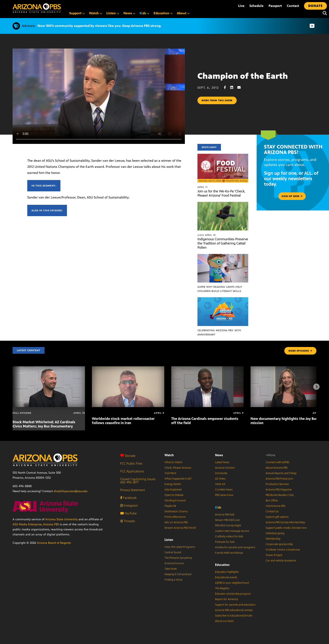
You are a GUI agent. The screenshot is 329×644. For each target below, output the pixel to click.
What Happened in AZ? (178, 479)
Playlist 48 (170, 506)
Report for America (227, 599)
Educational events (226, 577)
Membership (273, 539)
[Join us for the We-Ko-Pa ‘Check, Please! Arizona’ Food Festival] (223, 156)
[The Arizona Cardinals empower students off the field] (207, 369)
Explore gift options (277, 517)
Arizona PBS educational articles (234, 610)
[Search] (324, 13)
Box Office (272, 501)
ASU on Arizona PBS (176, 522)
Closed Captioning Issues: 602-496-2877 (138, 481)
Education (222, 565)
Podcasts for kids (225, 542)
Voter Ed (220, 484)
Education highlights (227, 572)
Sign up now (292, 196)
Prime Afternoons (175, 517)
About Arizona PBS (277, 468)
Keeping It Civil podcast (178, 574)
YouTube (128, 513)
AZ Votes (220, 479)
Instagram (129, 505)
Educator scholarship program (233, 594)
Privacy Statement (133, 490)
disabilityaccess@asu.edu (71, 491)
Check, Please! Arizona (178, 468)
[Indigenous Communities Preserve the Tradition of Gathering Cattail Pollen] (223, 204)
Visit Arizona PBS (275, 506)
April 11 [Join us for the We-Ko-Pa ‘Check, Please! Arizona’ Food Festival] (202, 187)
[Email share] (241, 87)
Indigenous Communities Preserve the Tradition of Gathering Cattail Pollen (223, 243)
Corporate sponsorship (279, 544)
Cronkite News (224, 490)
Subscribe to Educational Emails (234, 616)
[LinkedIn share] (234, 87)
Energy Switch (173, 484)
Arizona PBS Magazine (279, 490)
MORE (300, 351)
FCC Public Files (131, 463)
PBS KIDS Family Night (228, 526)
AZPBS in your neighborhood (232, 583)
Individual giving (275, 533)
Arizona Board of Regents (54, 543)
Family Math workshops (229, 553)
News (219, 455)
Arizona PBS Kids (225, 515)
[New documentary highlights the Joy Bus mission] (287, 369)
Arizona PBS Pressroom (279, 479)
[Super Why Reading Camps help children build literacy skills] (223, 256)
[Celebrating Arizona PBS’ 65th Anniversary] (223, 299)
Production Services (277, 484)
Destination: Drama (176, 511)
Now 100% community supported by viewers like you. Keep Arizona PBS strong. (99, 26)
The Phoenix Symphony (178, 558)
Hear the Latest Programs (180, 547)
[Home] (37, 8)
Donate (128, 456)
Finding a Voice (173, 580)
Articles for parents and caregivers (235, 547)
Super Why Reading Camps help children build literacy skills (220, 289)
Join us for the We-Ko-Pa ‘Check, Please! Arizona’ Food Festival (221, 193)
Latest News (222, 462)
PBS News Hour (224, 495)
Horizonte (221, 473)
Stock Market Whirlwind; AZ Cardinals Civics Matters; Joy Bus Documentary (44, 424)
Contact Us (272, 511)
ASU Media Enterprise (27, 524)
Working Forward (175, 501)
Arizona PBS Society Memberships (285, 522)
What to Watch (173, 462)
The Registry (222, 588)
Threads (128, 521)
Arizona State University (61, 519)
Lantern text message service (232, 531)
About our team (225, 621)
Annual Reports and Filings (281, 473)
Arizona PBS (51, 524)
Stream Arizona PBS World (180, 528)
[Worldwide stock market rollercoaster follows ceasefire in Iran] (128, 369)
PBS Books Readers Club (280, 495)
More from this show (217, 100)
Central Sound (173, 552)
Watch (169, 455)
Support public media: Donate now (286, 528)
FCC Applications (132, 471)
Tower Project (274, 555)
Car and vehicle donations (281, 561)
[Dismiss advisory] (312, 26)
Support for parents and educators (235, 605)
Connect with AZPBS (277, 462)
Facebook (128, 498)
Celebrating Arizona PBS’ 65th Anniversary (219, 333)
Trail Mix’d (170, 473)
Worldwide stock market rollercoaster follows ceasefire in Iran (123, 421)
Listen (169, 540)
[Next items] (316, 387)
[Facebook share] (227, 87)
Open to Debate (174, 495)
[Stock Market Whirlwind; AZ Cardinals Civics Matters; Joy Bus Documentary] (49, 369)
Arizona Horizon (225, 468)
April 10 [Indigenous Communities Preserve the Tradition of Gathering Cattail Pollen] (207, 235)
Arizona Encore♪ (174, 563)
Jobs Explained (173, 490)
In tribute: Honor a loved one (283, 550)
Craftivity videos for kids (229, 536)
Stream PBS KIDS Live (227, 520)
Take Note (171, 569)
